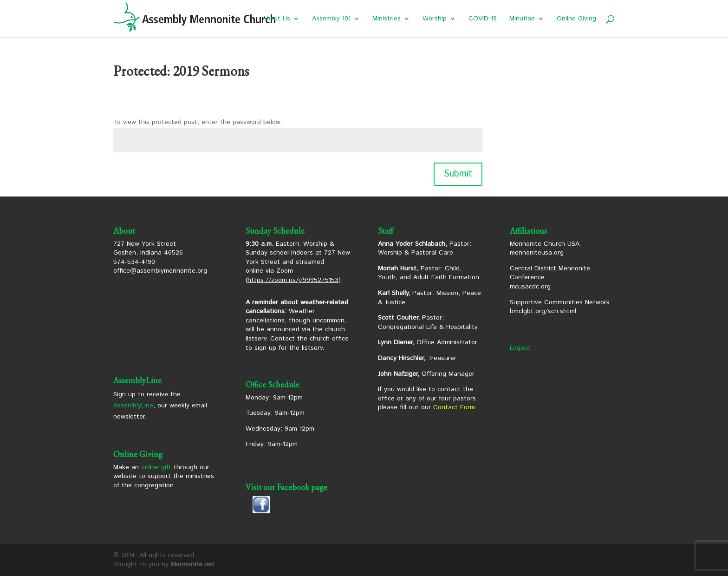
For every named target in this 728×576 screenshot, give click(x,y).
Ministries (387, 19)
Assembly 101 (331, 19)
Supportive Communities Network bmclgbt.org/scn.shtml (560, 307)
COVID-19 (483, 19)
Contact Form (454, 407)
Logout (520, 348)
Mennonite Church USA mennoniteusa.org (545, 249)
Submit (458, 174)
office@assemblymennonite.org (160, 271)
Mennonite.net (193, 564)
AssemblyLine (133, 406)
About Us (276, 19)
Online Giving (576, 19)
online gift (156, 467)
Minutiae (522, 19)
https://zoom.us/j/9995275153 (293, 280)
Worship (435, 19)
